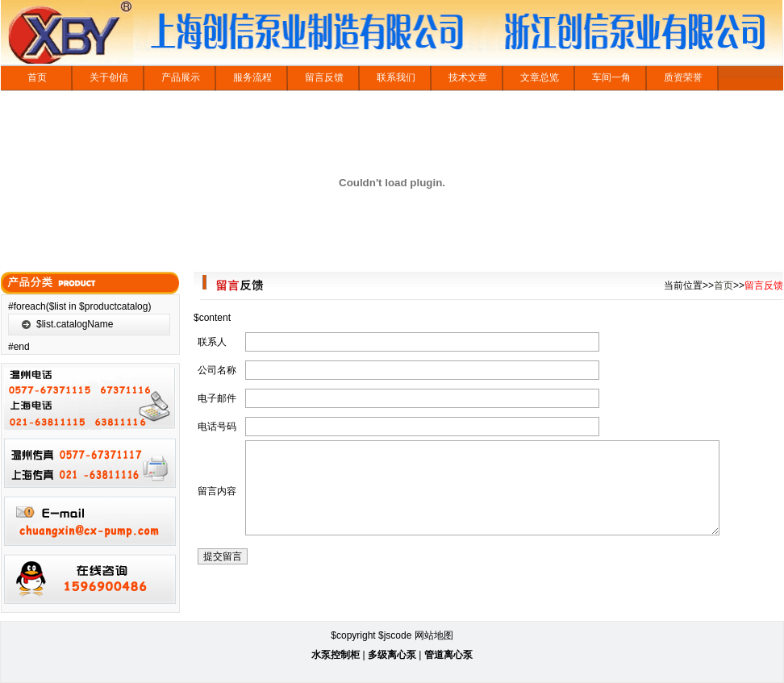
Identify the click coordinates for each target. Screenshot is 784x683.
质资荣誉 (683, 77)
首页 (37, 77)
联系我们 (396, 77)
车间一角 (611, 77)
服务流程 (252, 77)
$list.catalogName (75, 324)
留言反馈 (324, 77)
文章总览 (540, 77)
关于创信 (109, 77)
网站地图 (434, 635)
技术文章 (468, 77)
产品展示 (181, 77)
